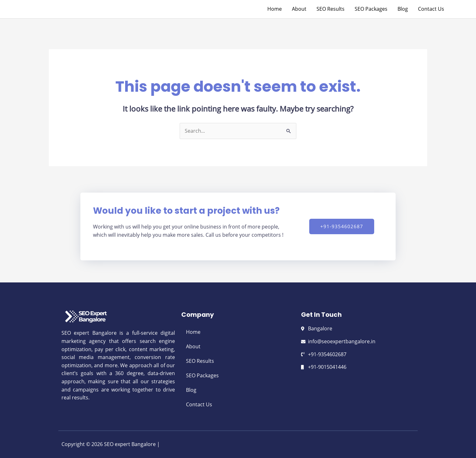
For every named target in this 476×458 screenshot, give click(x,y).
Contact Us (199, 404)
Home (193, 332)
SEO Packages (202, 375)
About (193, 346)
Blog (191, 390)
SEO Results (200, 361)
